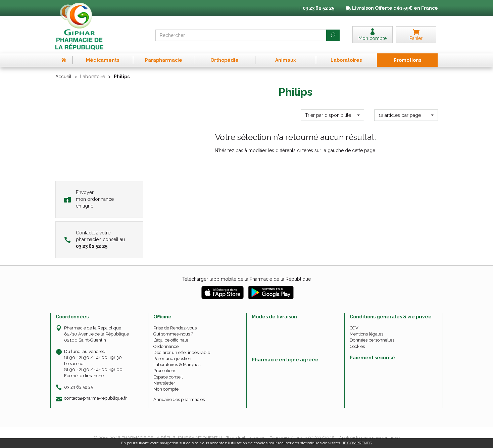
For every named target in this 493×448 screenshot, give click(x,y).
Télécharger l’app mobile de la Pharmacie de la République (246, 279)
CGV (354, 328)
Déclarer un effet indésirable (182, 352)
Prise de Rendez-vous (175, 328)
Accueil (63, 77)
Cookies (357, 346)
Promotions (165, 371)
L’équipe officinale (171, 340)
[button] (332, 115)
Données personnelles (372, 340)
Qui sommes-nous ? (173, 334)
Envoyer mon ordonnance (89, 199)
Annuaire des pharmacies (179, 399)
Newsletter (164, 383)
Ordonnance (166, 346)
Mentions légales (366, 334)
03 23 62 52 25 (79, 387)
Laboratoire (93, 77)
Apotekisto (369, 438)
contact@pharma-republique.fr (95, 398)
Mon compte (166, 389)
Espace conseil (168, 377)
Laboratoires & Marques (177, 365)
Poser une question (172, 359)
